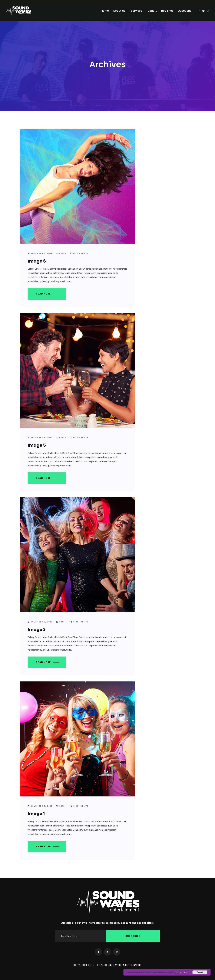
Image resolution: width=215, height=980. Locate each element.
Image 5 (37, 445)
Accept (200, 972)
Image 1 (36, 814)
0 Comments (79, 253)
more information (182, 972)
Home (105, 11)
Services (137, 11)
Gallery (152, 11)
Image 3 (37, 630)
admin (63, 253)
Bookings (167, 11)
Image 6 (37, 261)
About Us (120, 11)
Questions (185, 11)
